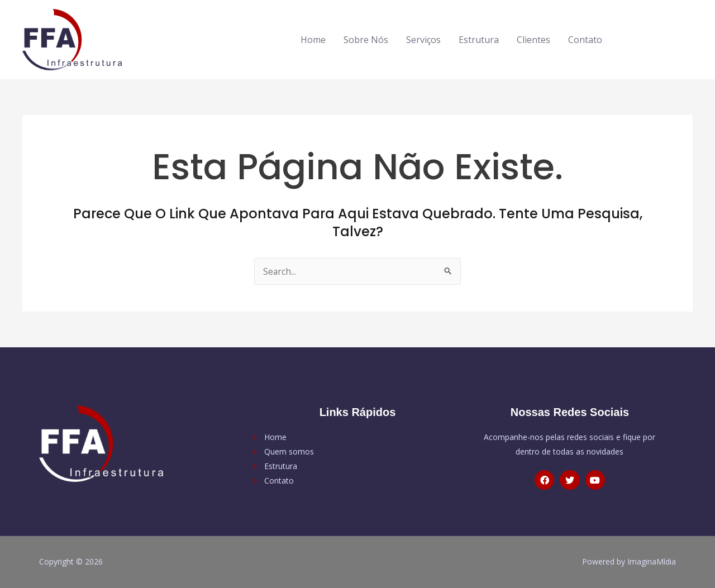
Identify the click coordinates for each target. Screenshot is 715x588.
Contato (585, 40)
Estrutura (479, 40)
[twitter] (658, 38)
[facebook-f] (635, 38)
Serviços (423, 40)
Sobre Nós (366, 40)
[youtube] (677, 38)
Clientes (533, 40)
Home (313, 40)
